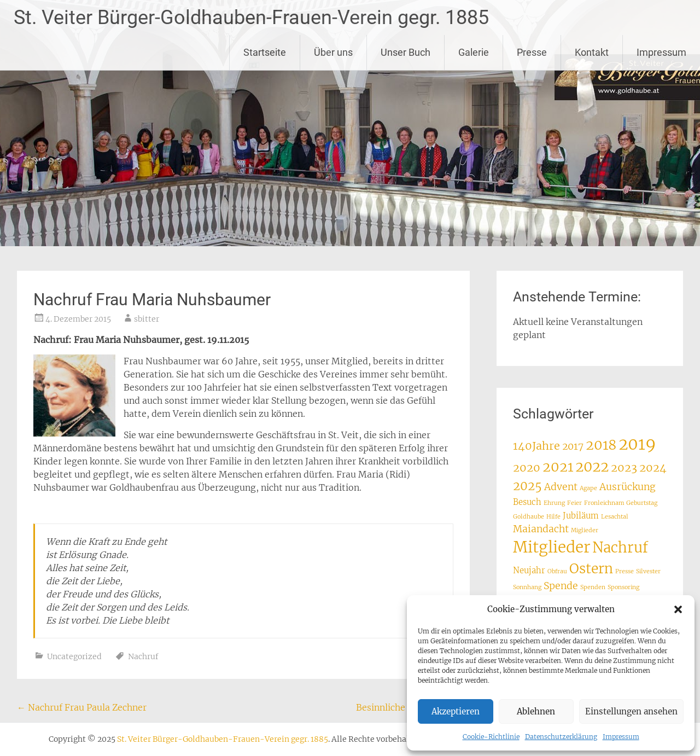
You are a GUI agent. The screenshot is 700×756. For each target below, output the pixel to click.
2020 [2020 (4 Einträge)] (527, 467)
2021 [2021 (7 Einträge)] (558, 467)
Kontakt (592, 52)
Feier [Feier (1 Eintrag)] (574, 503)
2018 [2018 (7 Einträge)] (601, 445)
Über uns (333, 52)
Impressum (621, 737)
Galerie (474, 52)
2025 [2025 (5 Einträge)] (527, 486)
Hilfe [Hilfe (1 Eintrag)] (553, 517)
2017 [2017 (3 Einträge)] (573, 446)
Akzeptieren (456, 711)
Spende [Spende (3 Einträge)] (561, 586)
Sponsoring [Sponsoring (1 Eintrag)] (623, 587)
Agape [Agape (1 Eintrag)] (588, 488)
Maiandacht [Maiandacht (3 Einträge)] (541, 529)
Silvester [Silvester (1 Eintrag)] (648, 571)
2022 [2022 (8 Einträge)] (592, 467)
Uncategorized (74, 656)
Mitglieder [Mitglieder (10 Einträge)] (552, 547)
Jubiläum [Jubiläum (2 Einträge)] (581, 516)
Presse (532, 52)
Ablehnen (536, 711)
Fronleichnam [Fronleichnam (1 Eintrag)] (604, 503)
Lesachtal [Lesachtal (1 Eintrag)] (615, 517)
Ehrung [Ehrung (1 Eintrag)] (554, 503)
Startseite (265, 52)
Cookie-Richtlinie (491, 737)
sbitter (147, 319)
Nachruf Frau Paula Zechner (82, 707)
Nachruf (143, 656)
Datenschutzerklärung (561, 737)
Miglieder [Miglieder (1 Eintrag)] (585, 530)
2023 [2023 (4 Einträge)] (624, 467)
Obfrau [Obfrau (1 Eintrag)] (557, 571)
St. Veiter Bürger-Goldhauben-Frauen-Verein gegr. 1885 (251, 18)
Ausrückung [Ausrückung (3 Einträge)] (628, 487)
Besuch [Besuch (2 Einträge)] (527, 502)
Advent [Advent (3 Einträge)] (561, 487)
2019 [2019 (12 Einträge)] (637, 444)
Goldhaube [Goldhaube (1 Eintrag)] (529, 517)
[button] (678, 609)
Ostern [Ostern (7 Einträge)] (591, 569)
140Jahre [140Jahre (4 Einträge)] (536, 446)
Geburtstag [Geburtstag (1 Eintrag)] (642, 503)
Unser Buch (406, 52)
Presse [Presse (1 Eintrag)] (625, 571)
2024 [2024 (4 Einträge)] (653, 467)
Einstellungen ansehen (631, 711)
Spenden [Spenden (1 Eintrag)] (593, 587)
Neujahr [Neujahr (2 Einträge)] (529, 570)
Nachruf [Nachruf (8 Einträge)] (620, 548)
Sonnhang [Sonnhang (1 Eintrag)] (527, 587)
